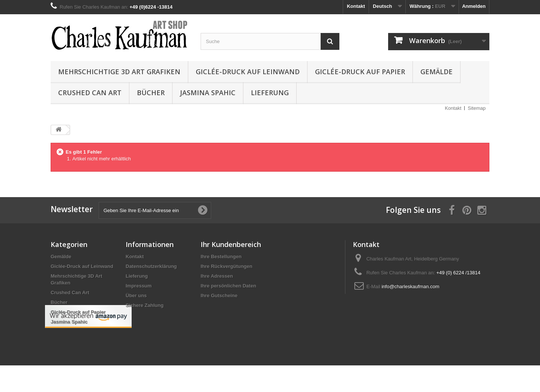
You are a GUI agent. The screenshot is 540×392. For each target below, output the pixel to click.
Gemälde (436, 72)
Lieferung (270, 93)
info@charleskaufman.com (410, 287)
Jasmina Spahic (208, 93)
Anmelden (474, 6)
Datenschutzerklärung (151, 266)
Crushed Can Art (90, 93)
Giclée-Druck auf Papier (360, 72)
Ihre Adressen (217, 276)
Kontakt (356, 6)
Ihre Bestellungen (221, 257)
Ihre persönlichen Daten (228, 286)
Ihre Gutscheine (219, 295)
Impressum (139, 286)
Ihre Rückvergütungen (226, 266)
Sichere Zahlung (145, 305)
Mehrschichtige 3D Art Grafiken (119, 72)
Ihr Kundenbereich (231, 244)
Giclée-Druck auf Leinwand (248, 72)
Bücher (151, 93)
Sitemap (477, 108)
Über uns (136, 295)
